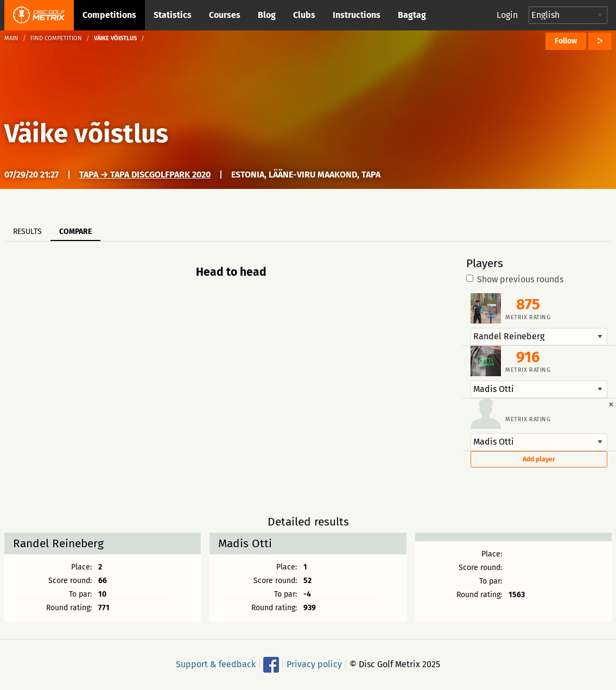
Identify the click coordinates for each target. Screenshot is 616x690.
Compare (75, 232)
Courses (225, 15)
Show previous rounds (515, 280)
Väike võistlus (86, 134)
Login (507, 15)
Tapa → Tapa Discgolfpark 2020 (145, 175)
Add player (539, 459)
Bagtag (412, 15)
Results (27, 232)
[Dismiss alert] (611, 404)
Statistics (173, 15)
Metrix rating (528, 317)
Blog (267, 15)
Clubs (304, 15)
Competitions (109, 15)
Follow (566, 41)
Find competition (56, 38)
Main (11, 38)
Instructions (357, 15)
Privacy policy (314, 664)
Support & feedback (216, 664)
